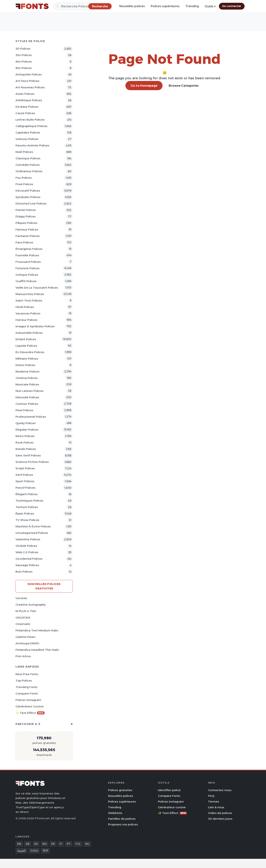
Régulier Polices (27, 430)
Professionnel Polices (31, 417)
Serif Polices (24, 475)
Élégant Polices (27, 494)
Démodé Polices (27, 397)
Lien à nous (216, 807)
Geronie (21, 598)
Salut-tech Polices (29, 300)
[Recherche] (83, 6)
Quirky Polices (26, 423)
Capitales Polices (28, 132)
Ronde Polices (26, 449)
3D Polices (23, 49)
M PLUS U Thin (26, 611)
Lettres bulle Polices (30, 120)
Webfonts (115, 813)
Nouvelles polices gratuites (44, 586)
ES (36, 844)
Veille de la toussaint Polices (37, 288)
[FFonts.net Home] (32, 6)
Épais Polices (25, 513)
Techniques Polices (29, 501)
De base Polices (27, 107)
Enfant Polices (26, 339)
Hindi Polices (25, 307)
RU (87, 844)
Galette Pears (25, 637)
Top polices (24, 681)
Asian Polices (25, 94)
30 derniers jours (220, 819)
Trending (192, 6)
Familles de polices (122, 819)
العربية (21, 851)
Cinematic (23, 624)
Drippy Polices (26, 216)
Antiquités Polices (29, 74)
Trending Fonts (27, 687)
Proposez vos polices (123, 824)
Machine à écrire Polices (33, 526)
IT (61, 844)
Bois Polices (24, 572)
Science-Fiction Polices (32, 462)
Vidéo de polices (220, 813)
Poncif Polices (25, 488)
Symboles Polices (28, 197)
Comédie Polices (28, 165)
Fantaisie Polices (28, 236)
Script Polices (25, 468)
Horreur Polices (27, 320)
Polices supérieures (165, 6)
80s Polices (24, 68)
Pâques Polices (26, 223)
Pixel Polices (24, 410)
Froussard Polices (28, 262)
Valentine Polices (28, 539)
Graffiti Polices (26, 281)
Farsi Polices (24, 242)
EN (19, 844)
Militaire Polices (27, 359)
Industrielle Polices (29, 333)
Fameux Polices (27, 229)
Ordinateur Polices (29, 171)
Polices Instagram (28, 700)
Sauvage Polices (27, 565)
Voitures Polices (27, 139)
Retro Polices (25, 436)
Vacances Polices (28, 313)
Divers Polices (25, 365)
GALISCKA (23, 617)
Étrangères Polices (29, 249)
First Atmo (23, 656)
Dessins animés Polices (32, 145)
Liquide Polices (26, 346)
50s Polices (24, 55)
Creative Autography (31, 605)
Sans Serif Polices (28, 455)
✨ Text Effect (30, 713)
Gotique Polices (27, 275)
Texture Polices (27, 507)
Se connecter (232, 6)
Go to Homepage (144, 86)
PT (69, 844)
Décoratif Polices (28, 191)
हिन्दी (45, 851)
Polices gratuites (120, 790)
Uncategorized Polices (32, 533)
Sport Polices (25, 481)
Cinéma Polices (27, 378)
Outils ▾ (210, 6)
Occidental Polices (29, 559)
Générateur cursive (30, 706)
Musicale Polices (27, 384)
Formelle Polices (27, 255)
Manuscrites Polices (30, 294)
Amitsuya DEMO (27, 643)
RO (45, 844)
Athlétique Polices (29, 100)
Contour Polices (27, 404)
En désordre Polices (30, 352)
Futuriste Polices (28, 268)
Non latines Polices (30, 391)
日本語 (34, 851)
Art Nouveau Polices (30, 87)
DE (28, 844)
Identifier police (169, 790)
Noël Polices (24, 152)
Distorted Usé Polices (31, 203)
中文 (78, 844)
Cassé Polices (25, 113)
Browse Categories (184, 86)
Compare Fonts (27, 693)
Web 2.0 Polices (27, 552)
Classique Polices (28, 158)
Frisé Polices (24, 184)
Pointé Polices (26, 210)
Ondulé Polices (26, 546)
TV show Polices (27, 520)
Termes (214, 802)
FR (53, 844)
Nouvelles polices (132, 6)
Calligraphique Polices (31, 126)
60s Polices (24, 61)
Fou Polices (24, 178)
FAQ (211, 796)
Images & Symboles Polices (35, 326)
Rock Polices (25, 442)
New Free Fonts (27, 674)
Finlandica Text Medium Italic (37, 630)
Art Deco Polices (27, 81)
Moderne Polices (28, 371)
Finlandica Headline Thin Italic (37, 650)
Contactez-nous (220, 790)
